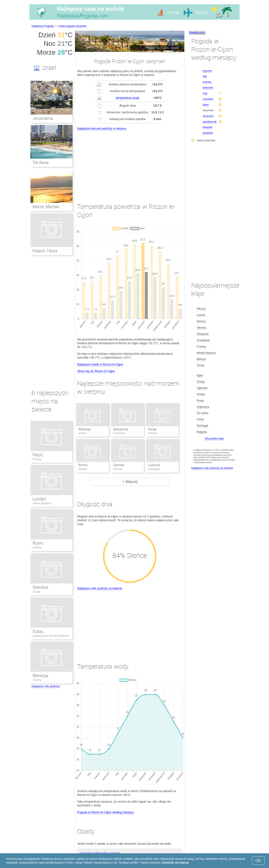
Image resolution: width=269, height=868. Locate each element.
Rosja (200, 400)
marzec (207, 82)
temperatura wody (128, 98)
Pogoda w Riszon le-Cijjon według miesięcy (105, 812)
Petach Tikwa (45, 251)
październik (210, 122)
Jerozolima (43, 118)
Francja (37, 459)
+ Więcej (130, 482)
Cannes (119, 465)
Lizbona (154, 465)
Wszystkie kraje (214, 439)
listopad (208, 127)
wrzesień (208, 116)
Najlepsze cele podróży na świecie (100, 588)
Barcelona (121, 429)
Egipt (200, 375)
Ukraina (201, 327)
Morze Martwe (46, 207)
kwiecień (208, 88)
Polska (201, 394)
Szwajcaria (203, 340)
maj (205, 93)
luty (205, 76)
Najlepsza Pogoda (43, 26)
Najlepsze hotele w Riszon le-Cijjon (100, 364)
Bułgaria (202, 432)
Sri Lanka (202, 413)
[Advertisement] (130, 163)
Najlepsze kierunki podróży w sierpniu (102, 128)
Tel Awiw (41, 163)
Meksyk (201, 359)
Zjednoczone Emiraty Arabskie (51, 636)
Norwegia (202, 425)
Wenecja (84, 429)
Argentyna (203, 407)
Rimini (83, 465)
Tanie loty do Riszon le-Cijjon (96, 371)
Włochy (37, 547)
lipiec (206, 105)
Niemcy (201, 321)
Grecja (201, 382)
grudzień (208, 133)
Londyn (39, 499)
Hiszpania (203, 334)
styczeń (207, 71)
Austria (201, 315)
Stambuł (40, 587)
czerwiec (208, 99)
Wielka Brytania (42, 503)
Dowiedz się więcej (175, 863)
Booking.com (197, 32)
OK (258, 861)
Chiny (200, 419)
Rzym (38, 543)
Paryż (38, 455)
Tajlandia (202, 388)
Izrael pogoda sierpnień (73, 26)
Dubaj (38, 631)
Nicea (152, 429)
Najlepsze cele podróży (46, 686)
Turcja (36, 592)
